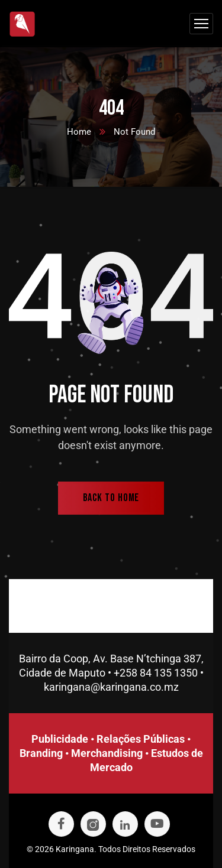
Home (79, 132)
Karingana (75, 849)
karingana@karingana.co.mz (111, 687)
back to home (111, 498)
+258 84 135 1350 (156, 673)
